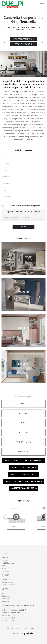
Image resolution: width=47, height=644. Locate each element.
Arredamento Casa (21, 27)
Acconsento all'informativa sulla (25, 206)
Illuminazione (7, 571)
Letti (3, 593)
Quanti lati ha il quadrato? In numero (23, 211)
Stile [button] (23, 423)
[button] (43, 517)
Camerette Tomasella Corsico (24, 474)
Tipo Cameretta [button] (23, 442)
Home (8, 27)
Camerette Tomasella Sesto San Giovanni (23, 481)
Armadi (5, 568)
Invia (24, 227)
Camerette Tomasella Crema (23, 488)
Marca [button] (23, 404)
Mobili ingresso (8, 563)
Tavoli (4, 566)
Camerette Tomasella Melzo (23, 468)
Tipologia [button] (23, 432)
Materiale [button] (23, 413)
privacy (37, 206)
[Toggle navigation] (42, 5)
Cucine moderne (8, 582)
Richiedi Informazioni (23, 39)
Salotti (4, 560)
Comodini (6, 599)
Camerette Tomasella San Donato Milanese (23, 461)
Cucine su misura (8, 585)
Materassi (5, 601)
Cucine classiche (8, 579)
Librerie (5, 558)
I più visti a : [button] (23, 452)
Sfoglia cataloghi (23, 44)
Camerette (36, 27)
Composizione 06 (23, 29)
